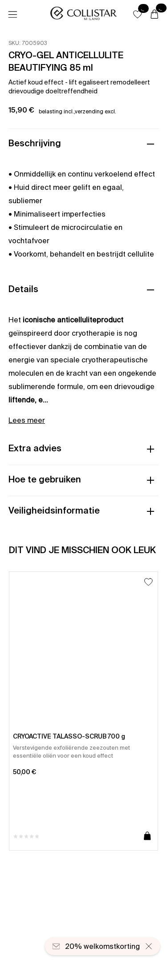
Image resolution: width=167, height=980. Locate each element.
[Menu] (12, 15)
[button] (138, 14)
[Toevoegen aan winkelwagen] (147, 836)
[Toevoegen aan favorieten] (149, 582)
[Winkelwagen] (155, 15)
